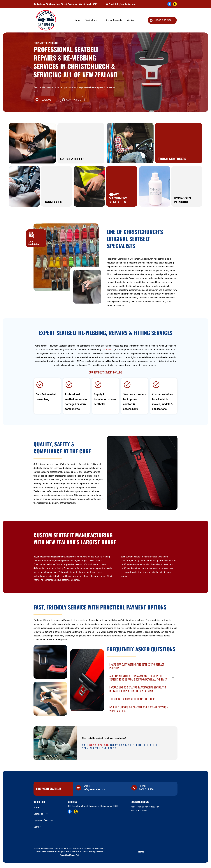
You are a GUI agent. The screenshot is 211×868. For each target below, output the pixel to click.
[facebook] (169, 4)
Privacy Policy (75, 855)
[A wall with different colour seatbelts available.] (66, 257)
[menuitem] (77, 20)
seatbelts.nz (109, 350)
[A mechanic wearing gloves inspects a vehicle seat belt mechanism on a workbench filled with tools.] (55, 743)
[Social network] (175, 4)
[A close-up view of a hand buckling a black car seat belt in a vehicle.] (50, 699)
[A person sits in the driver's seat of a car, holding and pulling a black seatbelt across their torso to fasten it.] (87, 287)
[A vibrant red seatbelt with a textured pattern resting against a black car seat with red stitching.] (142, 473)
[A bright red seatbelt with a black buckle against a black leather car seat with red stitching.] (87, 680)
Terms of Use (64, 855)
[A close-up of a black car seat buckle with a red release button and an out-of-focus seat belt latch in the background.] (50, 662)
